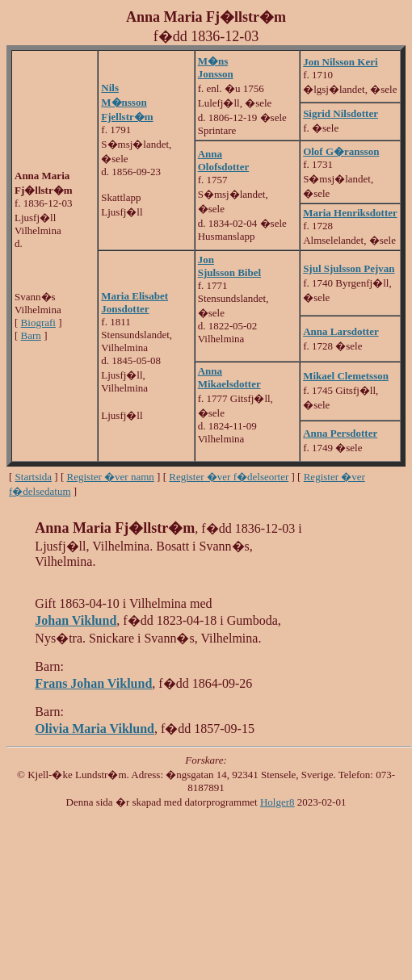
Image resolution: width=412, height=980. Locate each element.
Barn (31, 335)
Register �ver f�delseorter (229, 477)
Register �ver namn (111, 477)
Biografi (38, 322)
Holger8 (277, 802)
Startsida (34, 477)
